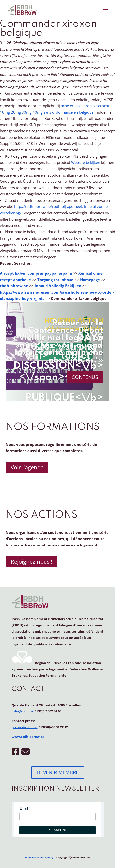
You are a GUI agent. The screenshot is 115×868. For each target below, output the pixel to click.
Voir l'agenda (27, 467)
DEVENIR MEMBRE (58, 772)
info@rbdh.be (23, 711)
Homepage (90, 280)
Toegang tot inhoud (56, 280)
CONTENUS (85, 377)
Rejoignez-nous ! (32, 561)
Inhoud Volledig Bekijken (58, 286)
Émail (24, 808)
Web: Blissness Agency (39, 857)
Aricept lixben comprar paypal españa (36, 273)
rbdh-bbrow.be (14, 286)
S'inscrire (58, 830)
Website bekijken (86, 162)
